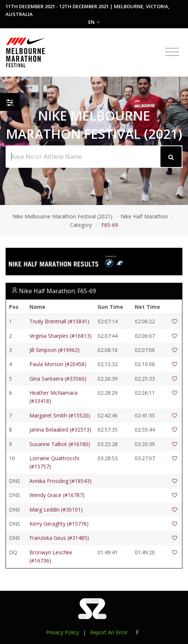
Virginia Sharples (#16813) (60, 336)
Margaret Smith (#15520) (60, 415)
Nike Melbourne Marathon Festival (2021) (62, 216)
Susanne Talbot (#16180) (60, 444)
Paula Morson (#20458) (58, 364)
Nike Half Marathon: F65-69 (58, 291)
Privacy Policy (63, 632)
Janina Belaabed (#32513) (60, 430)
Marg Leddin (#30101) (56, 510)
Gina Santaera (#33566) (58, 379)
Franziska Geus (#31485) (59, 538)
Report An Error (109, 632)
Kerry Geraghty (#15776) (59, 524)
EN (94, 22)
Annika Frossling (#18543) (60, 481)
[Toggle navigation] (172, 52)
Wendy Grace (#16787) (57, 495)
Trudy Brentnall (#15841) (59, 321)
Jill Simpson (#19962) (55, 350)
